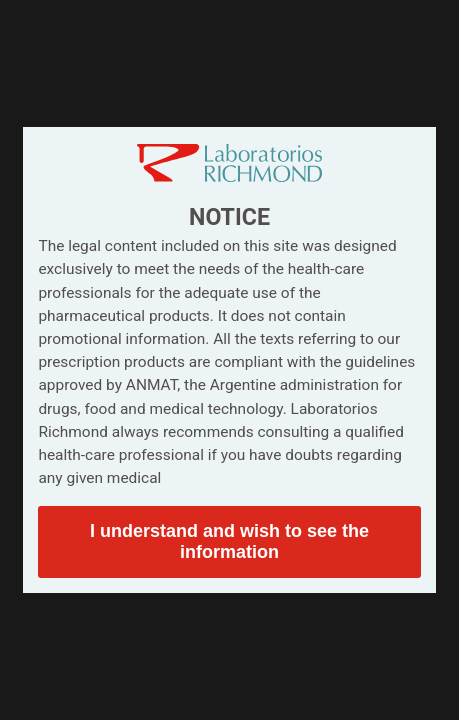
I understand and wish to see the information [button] (229, 541)
